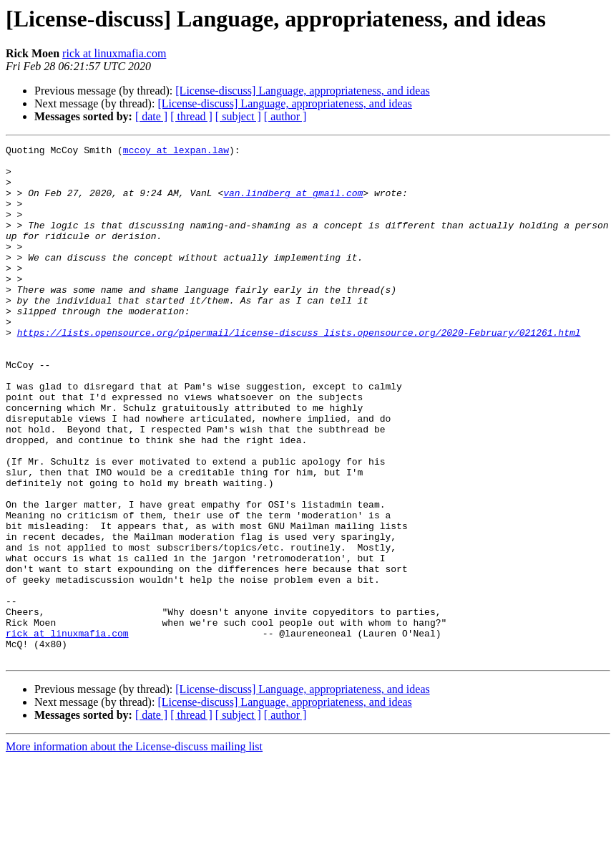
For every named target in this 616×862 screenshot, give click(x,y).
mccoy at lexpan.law (176, 152)
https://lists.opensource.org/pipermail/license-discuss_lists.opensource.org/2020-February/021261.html (299, 371)
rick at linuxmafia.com (114, 53)
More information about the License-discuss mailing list (134, 849)
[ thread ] (191, 116)
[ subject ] (238, 116)
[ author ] (285, 116)
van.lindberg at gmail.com (293, 203)
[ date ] (151, 116)
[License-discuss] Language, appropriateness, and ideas (302, 91)
